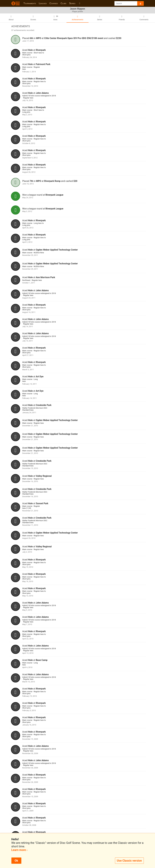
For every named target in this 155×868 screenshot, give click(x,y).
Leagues (43, 3)
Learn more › (19, 850)
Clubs (63, 3)
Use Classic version (129, 861)
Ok (16, 861)
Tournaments (30, 3)
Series (72, 3)
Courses (54, 3)
